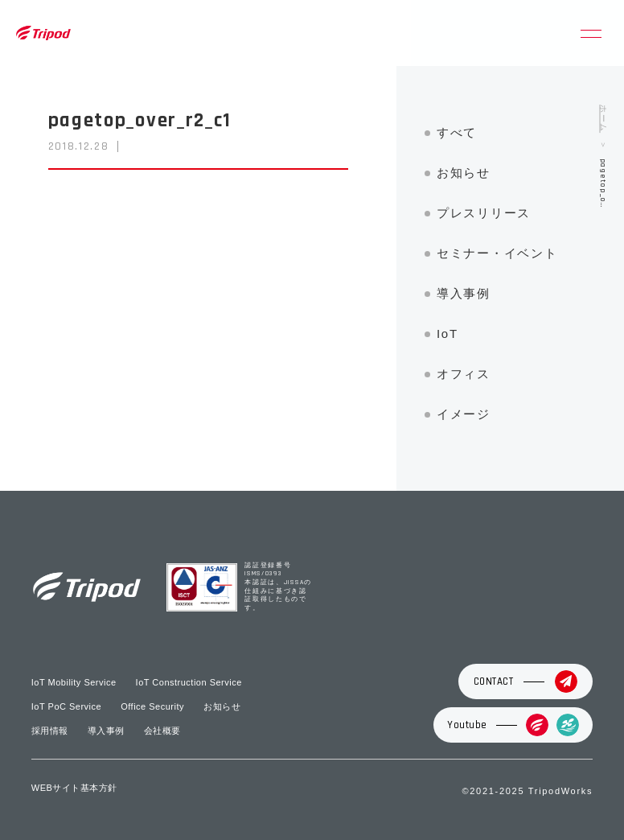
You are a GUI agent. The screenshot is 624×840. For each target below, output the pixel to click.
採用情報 (50, 731)
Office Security (152, 706)
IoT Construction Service (189, 682)
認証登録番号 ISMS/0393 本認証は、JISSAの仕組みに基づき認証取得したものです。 (278, 587)
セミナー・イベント (497, 253)
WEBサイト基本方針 (74, 788)
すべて (457, 132)
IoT (447, 334)
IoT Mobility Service (74, 682)
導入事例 (464, 293)
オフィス (464, 374)
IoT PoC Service (66, 706)
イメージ (464, 414)
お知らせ (464, 173)
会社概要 (162, 731)
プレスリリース (484, 213)
